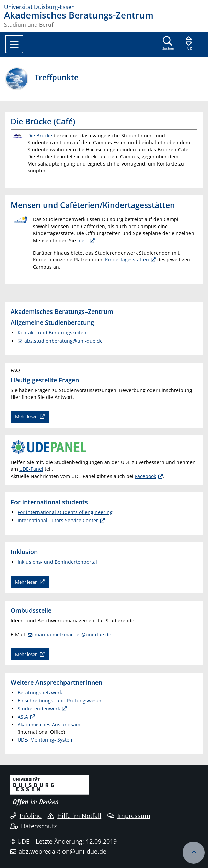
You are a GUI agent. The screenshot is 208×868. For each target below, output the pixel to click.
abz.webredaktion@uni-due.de (62, 851)
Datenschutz (33, 826)
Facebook (146, 476)
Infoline (26, 816)
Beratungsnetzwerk (40, 692)
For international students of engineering (65, 512)
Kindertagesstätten (127, 260)
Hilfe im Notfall (74, 816)
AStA (23, 717)
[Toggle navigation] (14, 44)
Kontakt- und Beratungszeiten (53, 333)
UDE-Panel (31, 469)
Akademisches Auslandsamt (50, 725)
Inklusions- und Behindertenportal (57, 562)
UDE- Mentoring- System (46, 740)
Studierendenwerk (39, 708)
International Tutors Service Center (58, 520)
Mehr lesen (26, 416)
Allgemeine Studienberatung (52, 322)
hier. (83, 240)
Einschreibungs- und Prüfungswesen (60, 701)
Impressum (129, 816)
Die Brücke (40, 136)
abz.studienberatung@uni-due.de (63, 341)
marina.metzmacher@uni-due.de (73, 634)
